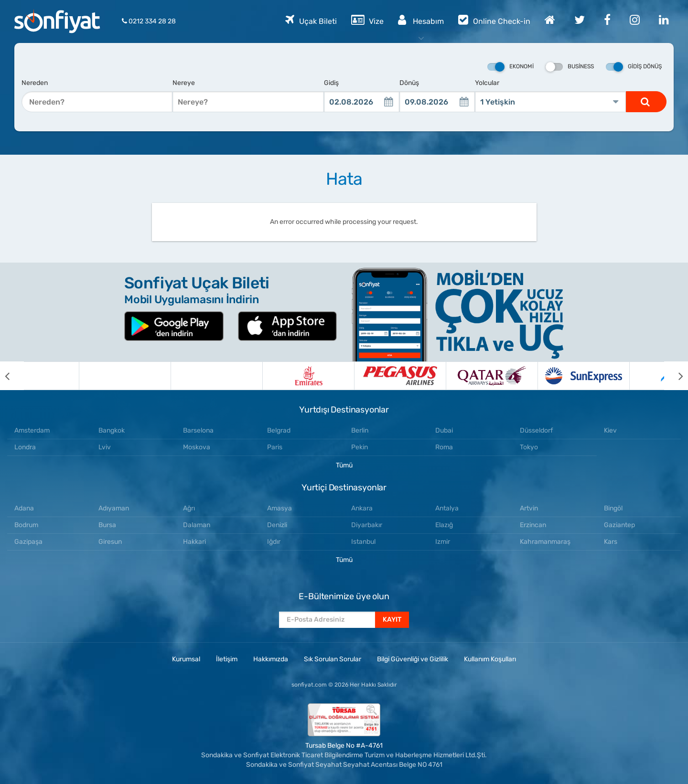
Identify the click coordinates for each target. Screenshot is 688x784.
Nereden (35, 83)
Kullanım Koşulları (490, 659)
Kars (611, 542)
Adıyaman (114, 508)
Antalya (447, 508)
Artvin (529, 508)
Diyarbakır (367, 525)
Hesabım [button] (421, 20)
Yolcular (487, 83)
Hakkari (194, 542)
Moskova (197, 447)
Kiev (610, 430)
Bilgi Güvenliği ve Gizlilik (413, 659)
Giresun (110, 542)
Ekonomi (511, 67)
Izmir (443, 542)
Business (570, 67)
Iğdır (274, 542)
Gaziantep (619, 525)
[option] (70, 376)
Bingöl (613, 508)
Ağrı (189, 508)
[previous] (12, 376)
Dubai (444, 430)
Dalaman (197, 525)
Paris (275, 447)
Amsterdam (32, 430)
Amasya (279, 508)
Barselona (198, 430)
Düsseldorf (536, 430)
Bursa (107, 525)
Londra (25, 447)
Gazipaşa (28, 542)
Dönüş (409, 83)
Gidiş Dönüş (634, 67)
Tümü (344, 465)
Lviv (105, 447)
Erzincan (533, 525)
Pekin (360, 447)
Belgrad (279, 430)
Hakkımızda (271, 659)
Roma (444, 447)
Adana (24, 508)
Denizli (277, 525)
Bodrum (26, 525)
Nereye (184, 83)
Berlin (360, 430)
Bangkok (112, 430)
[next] (676, 376)
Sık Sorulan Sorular (333, 659)
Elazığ (444, 525)
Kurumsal (186, 659)
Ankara (362, 508)
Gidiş (331, 83)
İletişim (227, 659)
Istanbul (363, 542)
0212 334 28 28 (149, 21)
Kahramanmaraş (545, 542)
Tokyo (529, 447)
